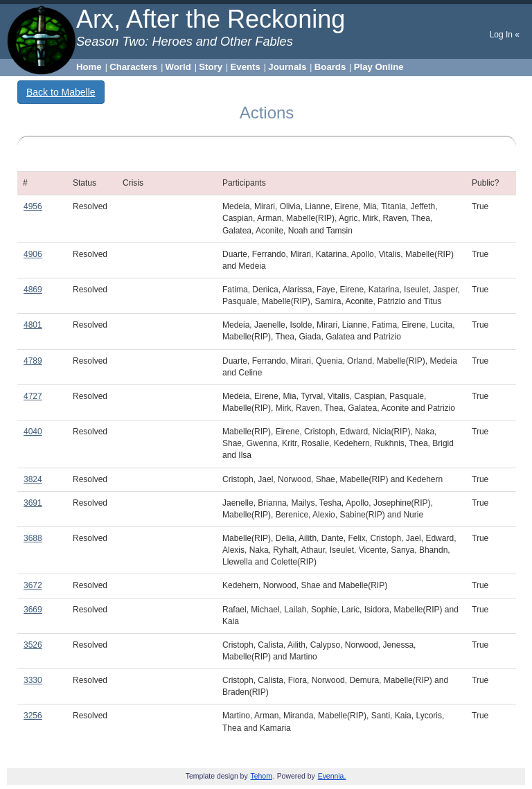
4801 (33, 325)
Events (246, 67)
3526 (33, 645)
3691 (33, 503)
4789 (33, 361)
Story (211, 67)
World (178, 67)
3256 (33, 716)
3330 (33, 680)
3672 (33, 585)
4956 (33, 206)
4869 (33, 290)
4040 (33, 432)
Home (89, 67)
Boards (330, 67)
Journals (287, 67)
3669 (33, 610)
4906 (33, 254)
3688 (33, 538)
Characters (133, 67)
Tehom (261, 776)
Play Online (379, 67)
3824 (33, 479)
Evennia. (332, 776)
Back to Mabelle (61, 92)
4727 (33, 396)
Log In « (505, 35)
